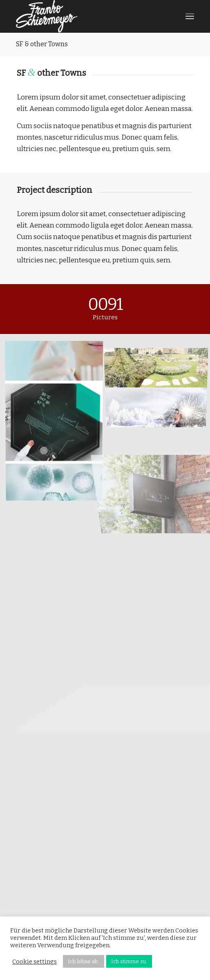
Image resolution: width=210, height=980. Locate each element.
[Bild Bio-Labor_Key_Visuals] (57, 422)
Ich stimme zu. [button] (129, 961)
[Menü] (190, 16)
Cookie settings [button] (35, 962)
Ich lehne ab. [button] (84, 961)
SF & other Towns (42, 44)
